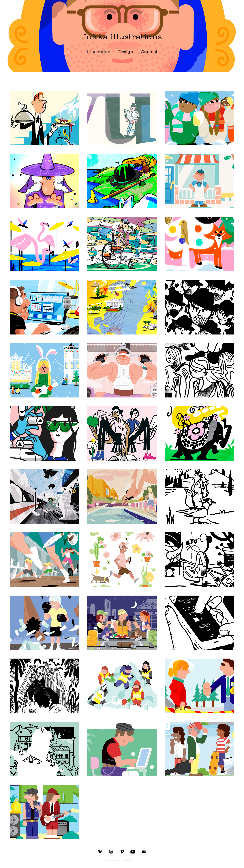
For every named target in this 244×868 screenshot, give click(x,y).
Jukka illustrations (122, 37)
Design (126, 52)
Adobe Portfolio (130, 860)
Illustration (99, 52)
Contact (149, 52)
